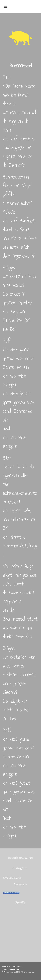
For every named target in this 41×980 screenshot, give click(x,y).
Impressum (6, 967)
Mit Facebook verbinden (11, 893)
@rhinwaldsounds (12, 878)
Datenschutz (17, 967)
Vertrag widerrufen (11, 969)
